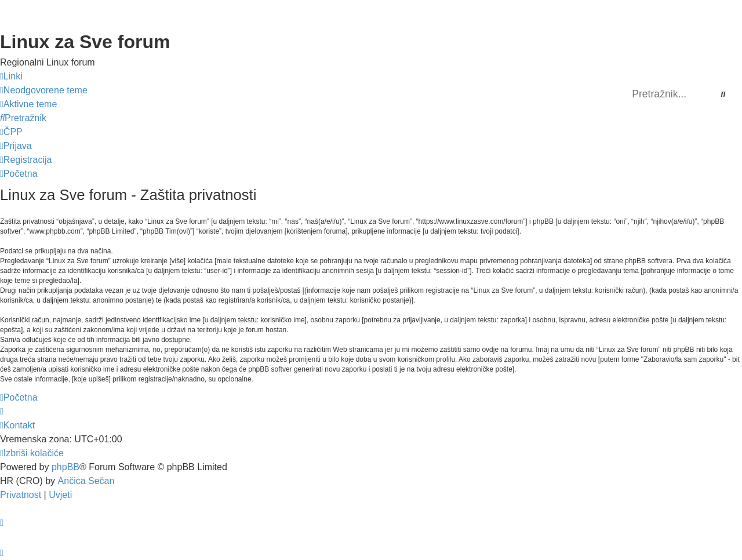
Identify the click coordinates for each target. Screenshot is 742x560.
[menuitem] (44, 90)
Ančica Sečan (86, 481)
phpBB (66, 467)
